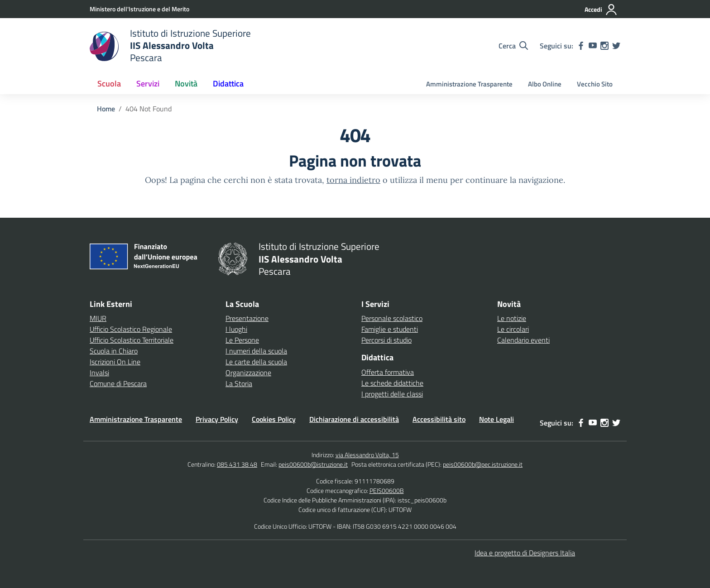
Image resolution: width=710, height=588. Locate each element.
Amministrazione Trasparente (469, 84)
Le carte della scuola (256, 362)
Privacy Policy (217, 419)
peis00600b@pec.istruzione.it (483, 464)
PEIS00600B (387, 490)
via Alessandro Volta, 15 (367, 455)
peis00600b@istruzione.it (313, 464)
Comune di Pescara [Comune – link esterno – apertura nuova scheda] (118, 383)
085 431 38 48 (237, 464)
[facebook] (581, 46)
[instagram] (604, 46)
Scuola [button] (109, 84)
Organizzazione (248, 373)
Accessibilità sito (439, 419)
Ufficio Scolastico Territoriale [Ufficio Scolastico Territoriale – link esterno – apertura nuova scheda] (132, 340)
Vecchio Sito (595, 84)
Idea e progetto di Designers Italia (525, 553)
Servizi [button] (148, 84)
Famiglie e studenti (390, 329)
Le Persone (242, 340)
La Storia (239, 383)
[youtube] (593, 46)
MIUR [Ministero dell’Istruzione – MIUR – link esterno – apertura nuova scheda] (98, 318)
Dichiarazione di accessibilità (354, 419)
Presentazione (247, 318)
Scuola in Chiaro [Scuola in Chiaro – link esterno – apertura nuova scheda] (114, 351)
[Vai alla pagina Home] (106, 109)
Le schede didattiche (392, 383)
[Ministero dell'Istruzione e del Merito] (139, 9)
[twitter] (616, 46)
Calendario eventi (523, 340)
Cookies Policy (274, 419)
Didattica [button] (228, 84)
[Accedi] (601, 10)
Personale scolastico (392, 318)
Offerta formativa (388, 372)
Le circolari (513, 329)
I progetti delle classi (392, 394)
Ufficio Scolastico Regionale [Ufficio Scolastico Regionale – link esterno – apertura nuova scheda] (131, 329)
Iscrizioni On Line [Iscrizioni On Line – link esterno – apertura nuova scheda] (115, 362)
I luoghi (236, 329)
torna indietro (353, 180)
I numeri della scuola (256, 351)
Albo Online (545, 84)
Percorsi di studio (386, 340)
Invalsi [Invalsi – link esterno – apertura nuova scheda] (99, 373)
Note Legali (497, 419)
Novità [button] (186, 84)
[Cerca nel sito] (513, 46)
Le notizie (512, 318)
